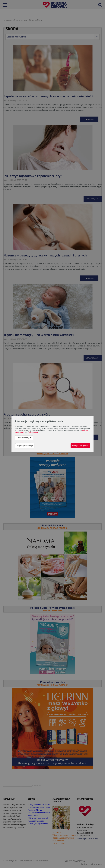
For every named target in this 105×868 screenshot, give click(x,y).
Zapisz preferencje (25, 446)
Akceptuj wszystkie (80, 446)
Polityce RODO (35, 433)
